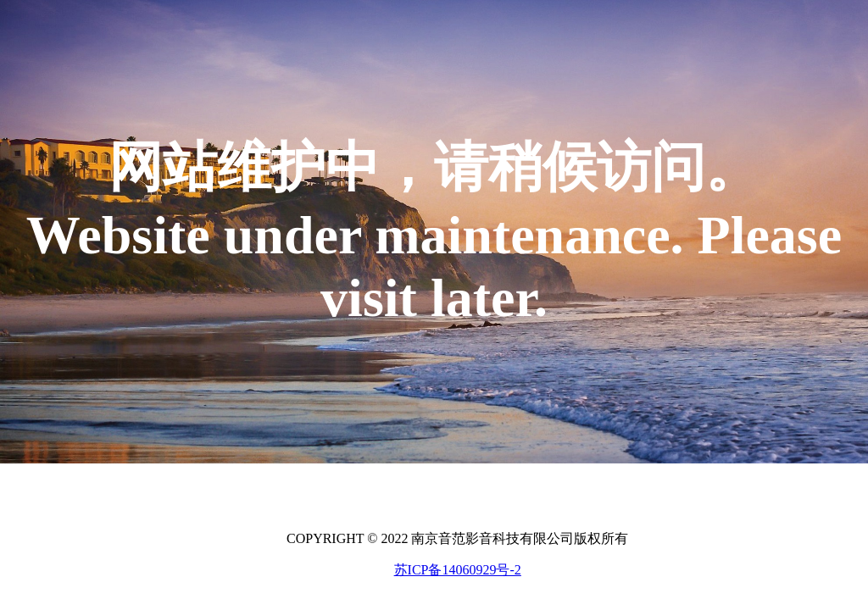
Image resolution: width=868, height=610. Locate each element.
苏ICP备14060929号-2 (458, 570)
